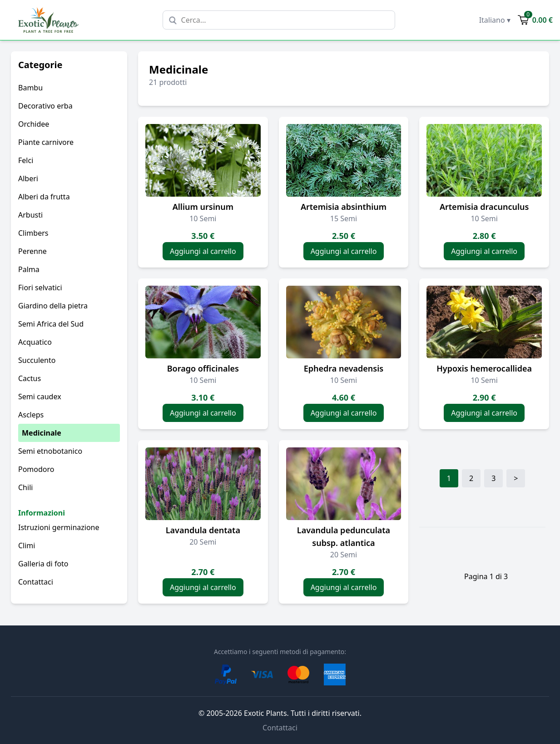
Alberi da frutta (44, 197)
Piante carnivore (46, 142)
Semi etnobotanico (50, 451)
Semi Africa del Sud (51, 324)
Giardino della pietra (53, 306)
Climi (27, 546)
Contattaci (36, 582)
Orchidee (34, 124)
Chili (25, 487)
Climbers (33, 233)
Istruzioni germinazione (59, 527)
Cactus (30, 378)
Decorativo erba (45, 106)
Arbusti (30, 215)
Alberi (28, 179)
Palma (29, 269)
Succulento (37, 360)
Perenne (32, 251)
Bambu (30, 88)
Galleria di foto (43, 564)
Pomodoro (36, 469)
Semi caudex (40, 397)
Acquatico (35, 342)
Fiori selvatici (40, 288)
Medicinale (42, 433)
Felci (26, 160)
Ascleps (31, 415)
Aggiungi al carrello (203, 251)
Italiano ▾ (495, 20)
